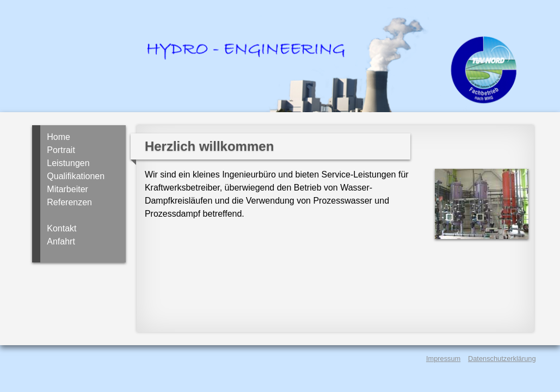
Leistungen (68, 163)
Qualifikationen (76, 176)
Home (59, 137)
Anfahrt (61, 241)
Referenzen (69, 202)
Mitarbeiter (67, 189)
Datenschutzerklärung (502, 359)
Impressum (443, 359)
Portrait (61, 150)
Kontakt (61, 228)
